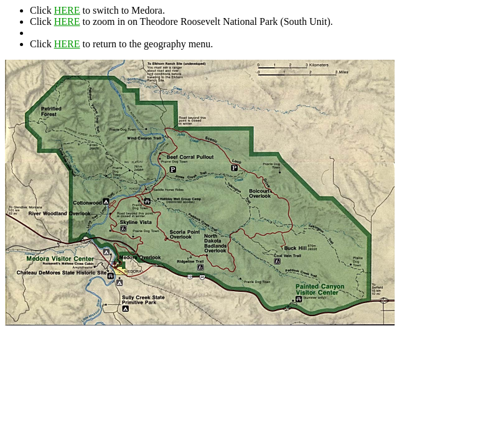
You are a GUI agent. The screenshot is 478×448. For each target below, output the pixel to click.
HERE (67, 10)
